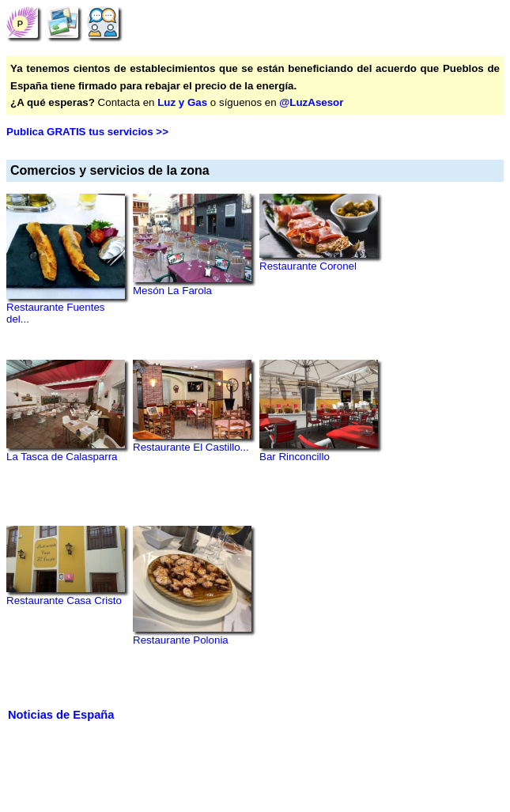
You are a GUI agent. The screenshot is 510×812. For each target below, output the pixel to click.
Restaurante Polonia (181, 640)
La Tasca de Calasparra (62, 457)
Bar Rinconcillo (295, 457)
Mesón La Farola (172, 291)
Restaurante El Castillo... (191, 447)
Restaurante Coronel (308, 266)
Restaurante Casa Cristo (64, 601)
